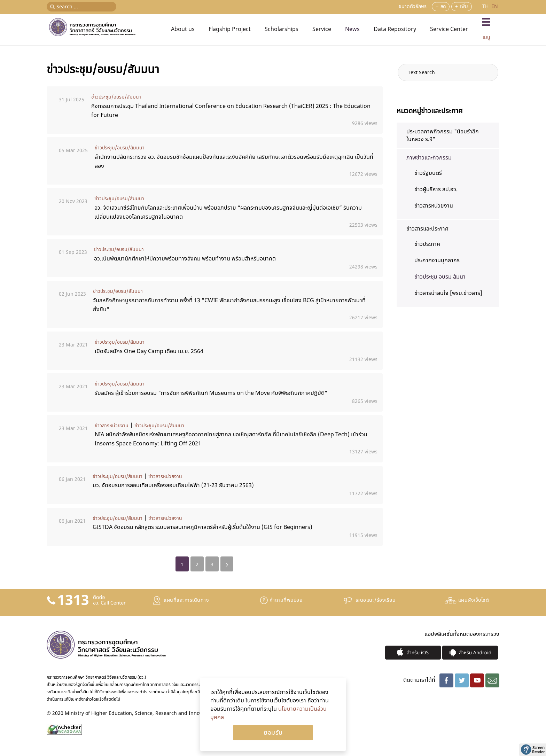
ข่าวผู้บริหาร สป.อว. (436, 189)
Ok (273, 733)
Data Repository (395, 29)
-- (437, 6)
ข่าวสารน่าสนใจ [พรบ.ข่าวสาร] (448, 293)
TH (486, 6)
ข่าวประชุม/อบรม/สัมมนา (116, 97)
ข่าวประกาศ (427, 244)
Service (322, 29)
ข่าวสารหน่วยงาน (112, 426)
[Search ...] (81, 7)
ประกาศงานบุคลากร (437, 260)
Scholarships (282, 29)
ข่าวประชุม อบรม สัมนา (440, 277)
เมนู (486, 37)
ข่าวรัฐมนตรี (428, 173)
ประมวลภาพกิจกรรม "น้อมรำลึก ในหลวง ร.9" (443, 135)
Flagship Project (230, 29)
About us (183, 29)
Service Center (449, 29)
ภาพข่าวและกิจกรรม (429, 158)
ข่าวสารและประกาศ (427, 229)
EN (495, 6)
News (352, 29)
